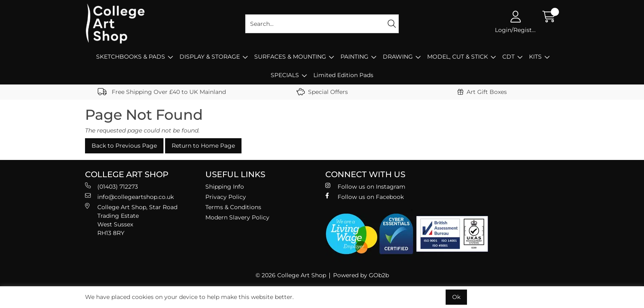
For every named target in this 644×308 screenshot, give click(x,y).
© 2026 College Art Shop (291, 275)
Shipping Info (225, 187)
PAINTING (354, 57)
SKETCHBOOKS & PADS (131, 57)
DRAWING (398, 57)
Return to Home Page (203, 146)
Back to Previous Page (124, 146)
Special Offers (322, 92)
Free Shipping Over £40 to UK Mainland (162, 92)
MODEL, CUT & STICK (458, 57)
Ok (456, 297)
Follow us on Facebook (365, 197)
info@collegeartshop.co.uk (129, 197)
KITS (535, 57)
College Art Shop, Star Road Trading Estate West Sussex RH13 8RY (131, 220)
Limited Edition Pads (343, 75)
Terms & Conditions (233, 207)
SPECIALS (285, 75)
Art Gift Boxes (482, 92)
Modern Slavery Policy (237, 217)
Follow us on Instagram (365, 186)
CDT (508, 57)
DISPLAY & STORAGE (210, 57)
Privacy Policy (226, 197)
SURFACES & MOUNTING (290, 57)
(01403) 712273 (112, 186)
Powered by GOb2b (361, 275)
